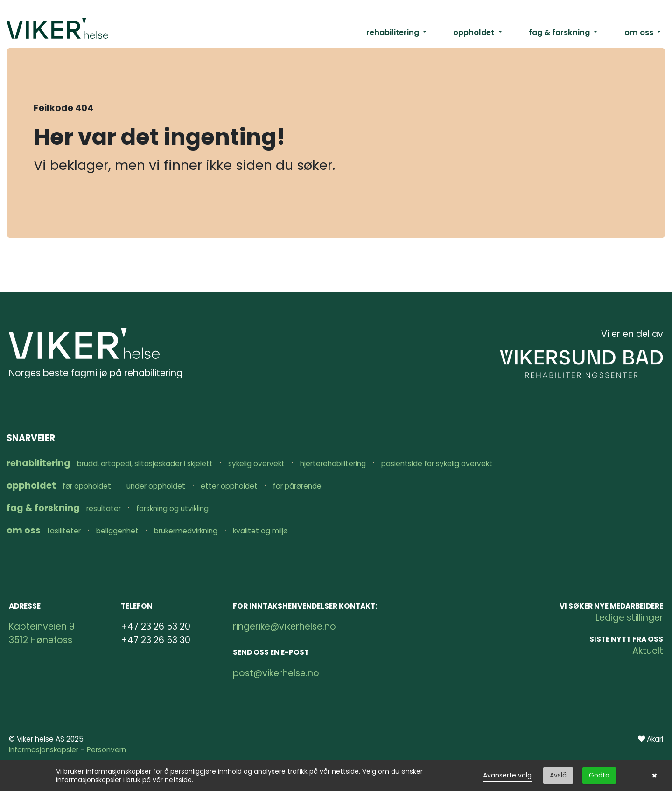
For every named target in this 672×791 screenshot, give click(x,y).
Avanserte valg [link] (507, 775)
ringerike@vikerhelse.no (284, 626)
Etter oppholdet (229, 486)
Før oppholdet (87, 486)
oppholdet (32, 486)
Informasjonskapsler (44, 750)
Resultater (104, 508)
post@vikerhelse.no (276, 673)
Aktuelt (648, 651)
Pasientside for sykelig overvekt (437, 464)
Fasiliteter (64, 531)
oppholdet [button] (475, 32)
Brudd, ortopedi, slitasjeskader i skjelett (145, 464)
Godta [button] (599, 775)
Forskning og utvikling (172, 508)
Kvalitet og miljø (260, 531)
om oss (24, 530)
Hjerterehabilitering (333, 464)
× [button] (654, 776)
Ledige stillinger (629, 618)
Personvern (106, 750)
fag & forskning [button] (560, 32)
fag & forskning (44, 508)
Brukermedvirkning (186, 531)
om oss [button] (640, 32)
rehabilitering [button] (394, 32)
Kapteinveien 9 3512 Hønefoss (42, 633)
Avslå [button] (558, 775)
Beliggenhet (117, 531)
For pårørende (297, 486)
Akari (655, 739)
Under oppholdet (156, 486)
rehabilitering (39, 463)
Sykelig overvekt (256, 464)
